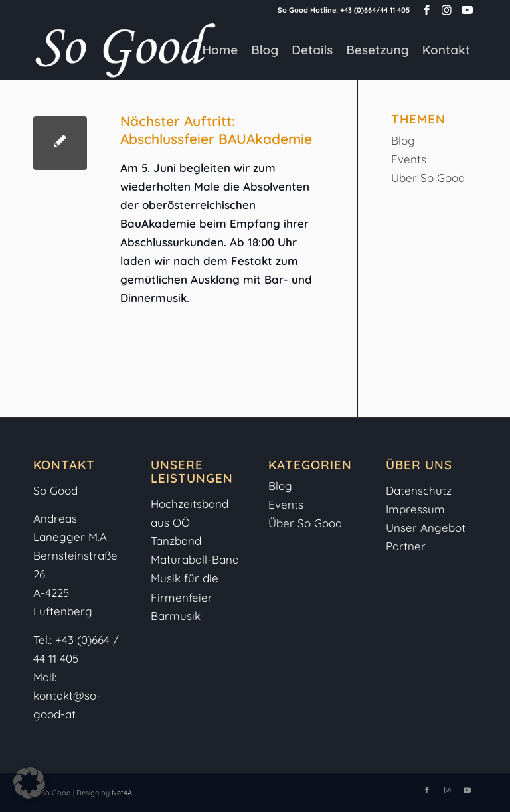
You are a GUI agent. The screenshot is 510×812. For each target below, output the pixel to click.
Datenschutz (419, 490)
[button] (29, 783)
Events (409, 159)
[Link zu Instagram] (447, 10)
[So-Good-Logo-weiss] (125, 50)
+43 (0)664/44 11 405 (375, 10)
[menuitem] (220, 50)
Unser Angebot (426, 528)
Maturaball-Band (195, 559)
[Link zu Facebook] (427, 10)
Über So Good (428, 178)
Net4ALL (125, 793)
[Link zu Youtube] (467, 10)
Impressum (417, 509)
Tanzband (176, 541)
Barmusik (176, 616)
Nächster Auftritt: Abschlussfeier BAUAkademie (216, 130)
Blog (403, 140)
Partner (406, 546)
